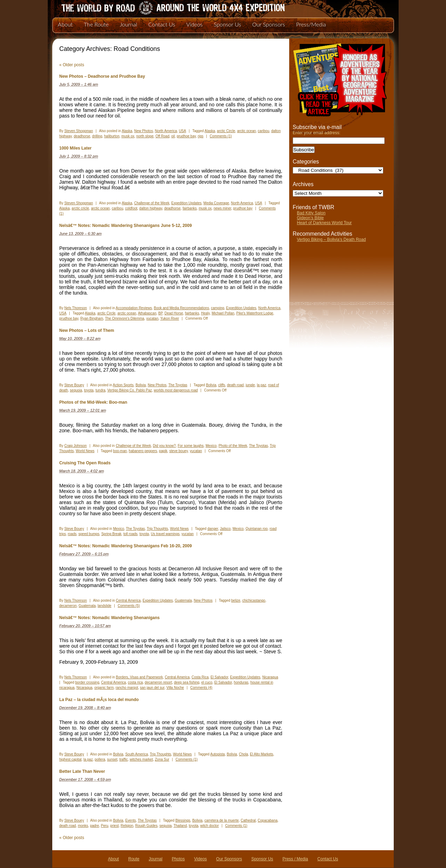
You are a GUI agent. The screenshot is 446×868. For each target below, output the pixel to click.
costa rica (135, 682)
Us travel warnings (165, 534)
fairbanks (190, 208)
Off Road (162, 136)
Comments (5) (129, 606)
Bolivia (141, 385)
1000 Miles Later (75, 148)
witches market (141, 759)
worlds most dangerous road (176, 390)
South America (136, 754)
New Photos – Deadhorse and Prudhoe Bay (102, 76)
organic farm (104, 688)
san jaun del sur (152, 688)
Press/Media (311, 24)
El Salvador (219, 677)
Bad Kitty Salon (311, 213)
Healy (205, 313)
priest (114, 826)
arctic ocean (246, 131)
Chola (244, 754)
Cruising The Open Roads (85, 463)
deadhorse (82, 136)
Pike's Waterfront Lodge (255, 313)
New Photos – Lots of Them (87, 330)
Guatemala (183, 600)
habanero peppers (143, 451)
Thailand (180, 826)
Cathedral (248, 820)
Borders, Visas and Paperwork (140, 677)
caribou (264, 131)
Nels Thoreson (75, 308)
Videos (194, 24)
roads (72, 534)
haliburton (112, 136)
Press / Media (295, 859)
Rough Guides (146, 826)
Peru (105, 826)
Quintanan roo (257, 529)
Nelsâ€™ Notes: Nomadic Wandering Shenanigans (109, 618)
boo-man (120, 451)
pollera (100, 759)
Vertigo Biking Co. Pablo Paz (130, 390)
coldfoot (131, 208)
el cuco (207, 682)
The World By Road (162, 7)
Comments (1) (221, 136)
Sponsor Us (227, 24)
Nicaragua (270, 677)
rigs (201, 136)
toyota (89, 390)
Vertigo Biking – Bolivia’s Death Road (331, 239)
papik (163, 451)
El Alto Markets (262, 754)
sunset (112, 759)
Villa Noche (175, 688)
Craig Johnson (75, 446)
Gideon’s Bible (310, 218)
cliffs (222, 385)
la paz (262, 385)
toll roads (130, 534)
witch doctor (210, 826)
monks (83, 826)
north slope (145, 136)
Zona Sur (162, 759)
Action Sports (123, 385)
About (65, 24)
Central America (128, 600)
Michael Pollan (223, 313)
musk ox (128, 136)
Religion (127, 826)
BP (160, 313)
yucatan (152, 318)
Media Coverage (216, 203)
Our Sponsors (269, 24)
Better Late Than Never (82, 771)
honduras (241, 682)
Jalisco (225, 529)
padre (94, 826)
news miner (222, 208)
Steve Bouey (74, 385)
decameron (68, 606)
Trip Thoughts (157, 529)
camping (217, 308)
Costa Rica (200, 677)
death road (236, 385)
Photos (178, 859)
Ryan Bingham (92, 318)
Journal (129, 24)
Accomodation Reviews (134, 308)
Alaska (127, 131)
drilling (97, 136)
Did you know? (164, 446)
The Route (96, 24)
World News (85, 451)
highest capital (70, 759)
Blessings (183, 820)
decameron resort (158, 682)
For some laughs (191, 446)
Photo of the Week (233, 446)
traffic (123, 759)
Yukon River (170, 318)
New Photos (144, 131)
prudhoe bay (186, 136)
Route (134, 859)
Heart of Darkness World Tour (324, 223)
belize (236, 600)
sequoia (76, 390)
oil (173, 136)
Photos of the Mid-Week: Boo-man (93, 402)
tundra (100, 390)
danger (213, 529)
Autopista (217, 754)
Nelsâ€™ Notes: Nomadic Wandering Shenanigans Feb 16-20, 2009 (125, 546)
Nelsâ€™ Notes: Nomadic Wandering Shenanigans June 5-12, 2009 (125, 226)
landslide (104, 606)
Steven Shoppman (78, 131)
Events (130, 820)
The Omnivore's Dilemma (125, 318)
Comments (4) (201, 688)
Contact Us (162, 24)
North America (166, 131)
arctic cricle (80, 208)
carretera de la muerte (222, 820)
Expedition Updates (187, 203)
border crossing (87, 682)
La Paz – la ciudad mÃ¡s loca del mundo (99, 700)
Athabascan (147, 313)
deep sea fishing (187, 682)
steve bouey (179, 451)
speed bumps (89, 534)
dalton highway (151, 208)
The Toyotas (178, 385)
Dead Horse (174, 313)
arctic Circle (226, 131)
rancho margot (127, 688)
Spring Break (111, 534)
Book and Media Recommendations (181, 308)
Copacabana (268, 820)
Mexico (211, 446)
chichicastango (254, 600)
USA (182, 131)
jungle (250, 385)
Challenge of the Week (152, 203)
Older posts (72, 65)
